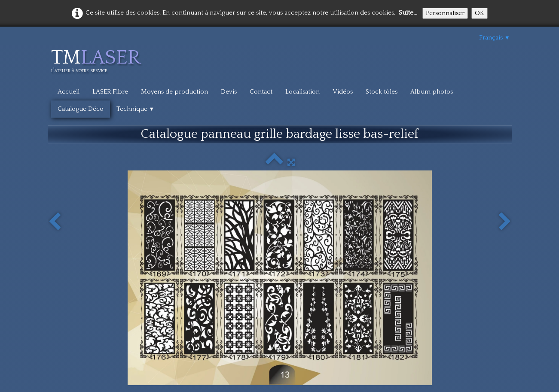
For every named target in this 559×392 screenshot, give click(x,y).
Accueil (69, 92)
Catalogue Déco (81, 109)
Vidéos (343, 92)
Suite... (408, 13)
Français (495, 38)
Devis (229, 92)
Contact (261, 92)
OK (480, 13)
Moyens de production (174, 92)
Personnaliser (445, 13)
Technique (136, 109)
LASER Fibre (110, 92)
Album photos (432, 92)
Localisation (302, 92)
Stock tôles (382, 92)
